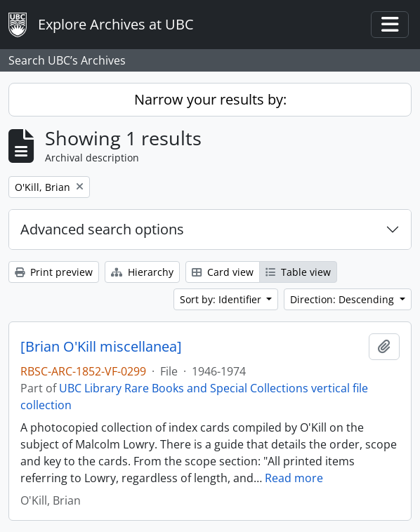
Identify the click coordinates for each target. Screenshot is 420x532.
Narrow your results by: (210, 99)
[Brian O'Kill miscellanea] (101, 347)
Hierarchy (142, 272)
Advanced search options (102, 229)
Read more (294, 478)
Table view (298, 272)
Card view (223, 272)
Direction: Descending (343, 299)
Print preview (54, 272)
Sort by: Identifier (222, 299)
